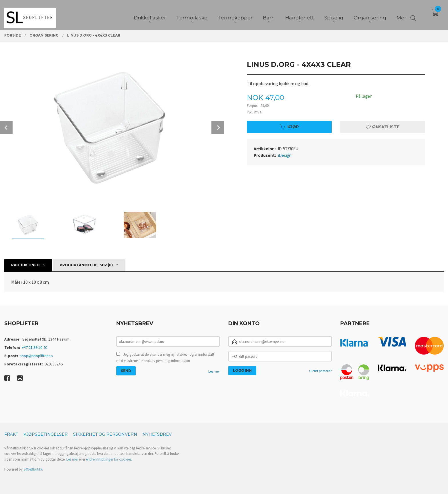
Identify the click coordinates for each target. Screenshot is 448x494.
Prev (6, 127)
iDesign (285, 155)
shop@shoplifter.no (36, 356)
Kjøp (289, 127)
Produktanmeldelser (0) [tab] (86, 265)
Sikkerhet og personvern (105, 434)
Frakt (11, 434)
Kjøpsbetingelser (46, 434)
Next (218, 127)
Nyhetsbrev (157, 434)
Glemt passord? (320, 371)
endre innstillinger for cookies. (109, 459)
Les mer (214, 371)
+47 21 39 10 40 (34, 347)
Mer (401, 15)
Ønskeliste (383, 127)
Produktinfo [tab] (25, 265)
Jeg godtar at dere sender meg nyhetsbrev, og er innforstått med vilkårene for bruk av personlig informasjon (165, 358)
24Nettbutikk (33, 469)
